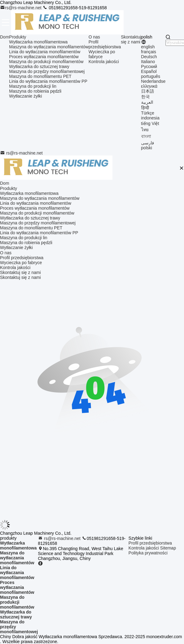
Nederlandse (153, 81)
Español (149, 71)
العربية (147, 102)
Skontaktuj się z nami (131, 39)
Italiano (148, 62)
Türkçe (148, 113)
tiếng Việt (150, 123)
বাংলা (146, 136)
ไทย (145, 130)
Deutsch (149, 57)
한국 (145, 97)
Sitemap (168, 548)
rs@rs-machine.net (21, 8)
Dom (5, 37)
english (148, 47)
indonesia (150, 118)
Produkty (18, 37)
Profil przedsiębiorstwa (105, 44)
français (149, 52)
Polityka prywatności (148, 553)
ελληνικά (149, 86)
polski (147, 148)
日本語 (148, 91)
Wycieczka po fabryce (102, 54)
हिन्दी (145, 108)
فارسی (148, 143)
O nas (94, 37)
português (151, 76)
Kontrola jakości (104, 62)
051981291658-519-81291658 (75, 8)
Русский (149, 66)
